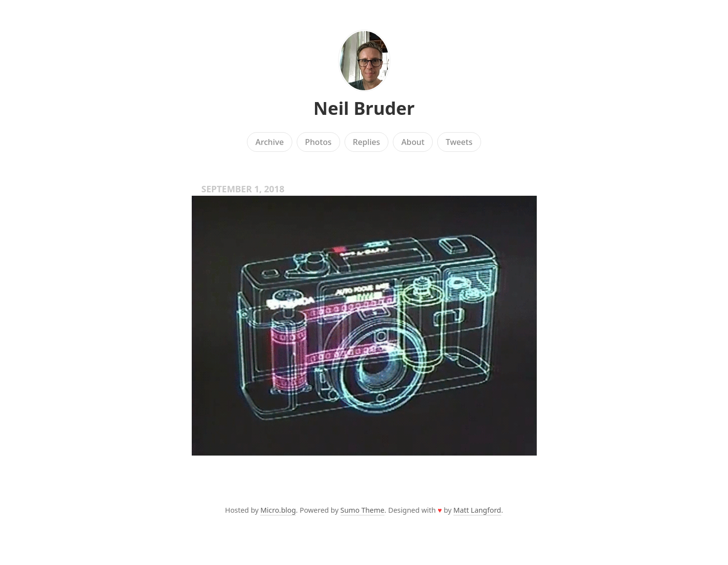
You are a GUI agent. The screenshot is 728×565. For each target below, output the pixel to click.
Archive (269, 142)
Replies (366, 142)
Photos (318, 142)
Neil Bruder (364, 108)
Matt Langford (477, 510)
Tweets (459, 142)
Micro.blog (278, 510)
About (413, 142)
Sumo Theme (363, 510)
